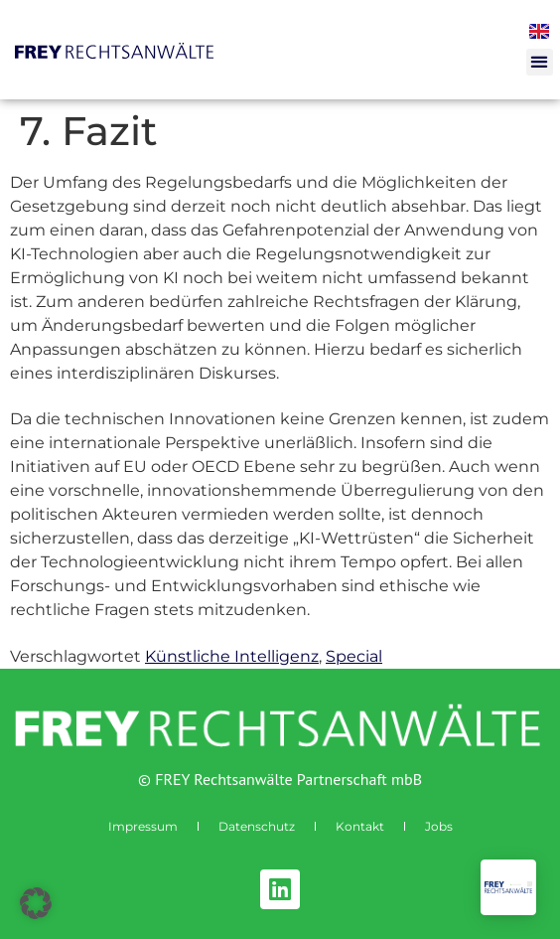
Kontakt (360, 826)
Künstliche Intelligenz (232, 656)
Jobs (439, 826)
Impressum (143, 826)
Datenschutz (257, 826)
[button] (540, 62)
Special (354, 656)
